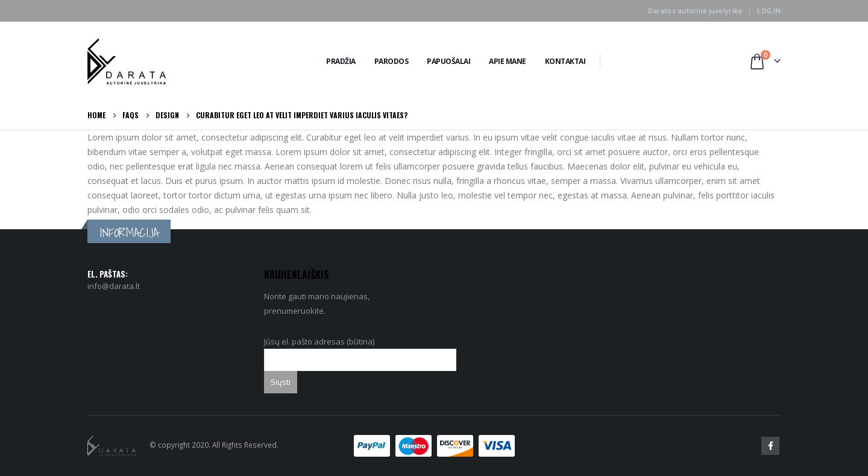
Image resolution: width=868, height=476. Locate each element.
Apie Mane (508, 61)
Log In (769, 11)
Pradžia (341, 61)
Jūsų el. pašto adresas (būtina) (360, 350)
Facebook (770, 446)
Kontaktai (565, 61)
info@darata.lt (114, 286)
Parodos (392, 61)
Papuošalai (448, 61)
